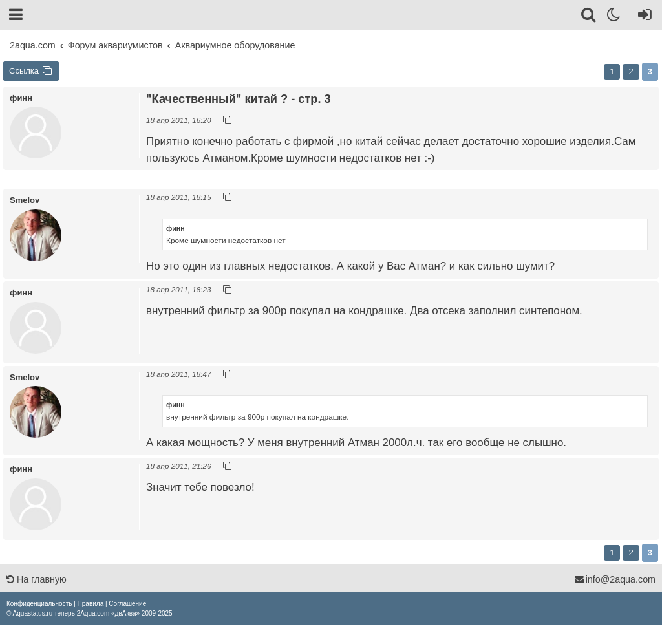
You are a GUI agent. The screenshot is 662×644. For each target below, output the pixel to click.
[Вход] (642, 17)
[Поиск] (589, 17)
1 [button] (612, 71)
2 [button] (631, 71)
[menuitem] (39, 604)
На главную (37, 579)
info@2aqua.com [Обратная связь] (615, 579)
